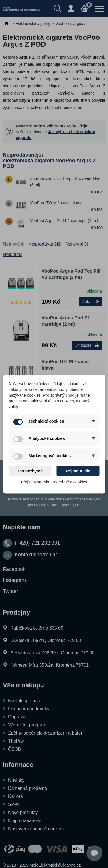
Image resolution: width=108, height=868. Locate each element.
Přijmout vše (78, 471)
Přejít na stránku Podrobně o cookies (54, 482)
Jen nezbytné (30, 471)
